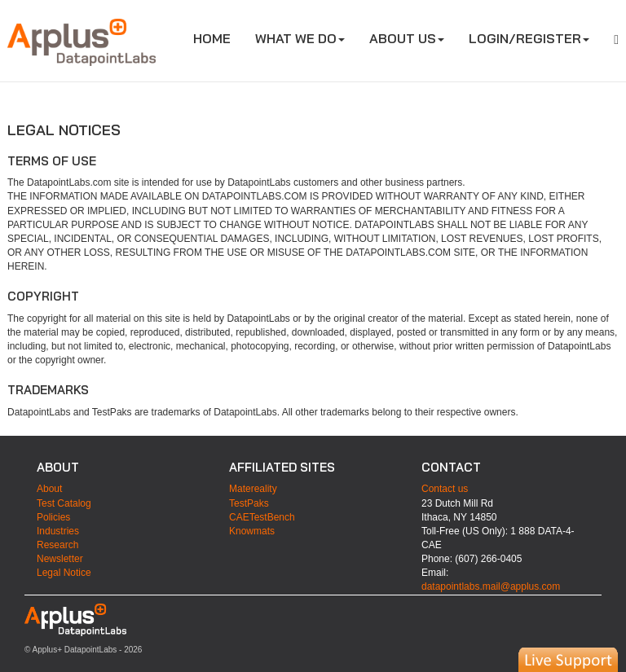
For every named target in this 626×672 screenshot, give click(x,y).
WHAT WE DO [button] (300, 38)
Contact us (445, 489)
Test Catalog (64, 503)
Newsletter (60, 559)
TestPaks (249, 503)
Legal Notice (64, 573)
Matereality (253, 489)
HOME (218, 38)
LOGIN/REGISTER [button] (529, 38)
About (49, 489)
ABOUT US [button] (407, 38)
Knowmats (252, 531)
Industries (58, 531)
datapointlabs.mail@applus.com (491, 586)
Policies (53, 517)
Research (57, 545)
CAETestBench (262, 517)
